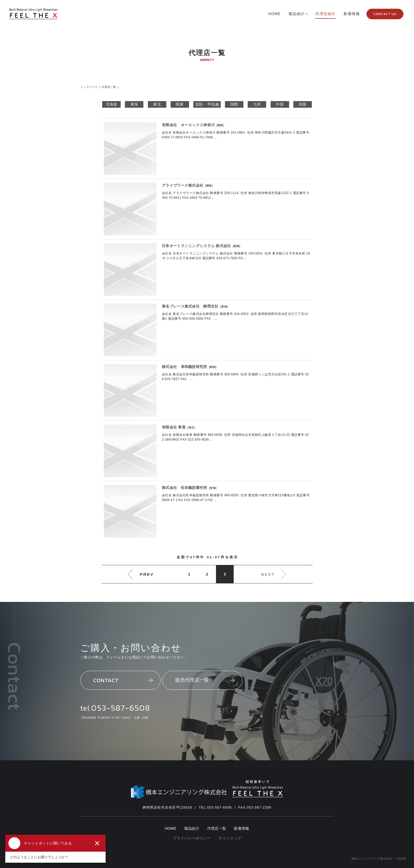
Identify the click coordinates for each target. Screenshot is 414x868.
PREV (147, 574)
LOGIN (401, 859)
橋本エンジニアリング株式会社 (372, 859)
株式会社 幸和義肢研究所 (185, 367)
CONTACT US (385, 14)
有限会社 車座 (174, 427)
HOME (170, 829)
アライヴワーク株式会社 (183, 185)
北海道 (112, 104)
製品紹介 (192, 829)
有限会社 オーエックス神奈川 (188, 125)
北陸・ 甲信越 (207, 104)
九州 (257, 104)
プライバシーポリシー (192, 838)
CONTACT (123, 680)
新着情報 (241, 829)
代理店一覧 (217, 829)
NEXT (268, 574)
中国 (280, 104)
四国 (303, 104)
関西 (234, 104)
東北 (157, 104)
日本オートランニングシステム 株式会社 (196, 246)
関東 (180, 104)
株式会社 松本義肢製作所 (185, 488)
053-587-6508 (121, 708)
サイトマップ (230, 838)
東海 (134, 104)
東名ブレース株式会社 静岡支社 (190, 306)
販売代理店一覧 (205, 680)
